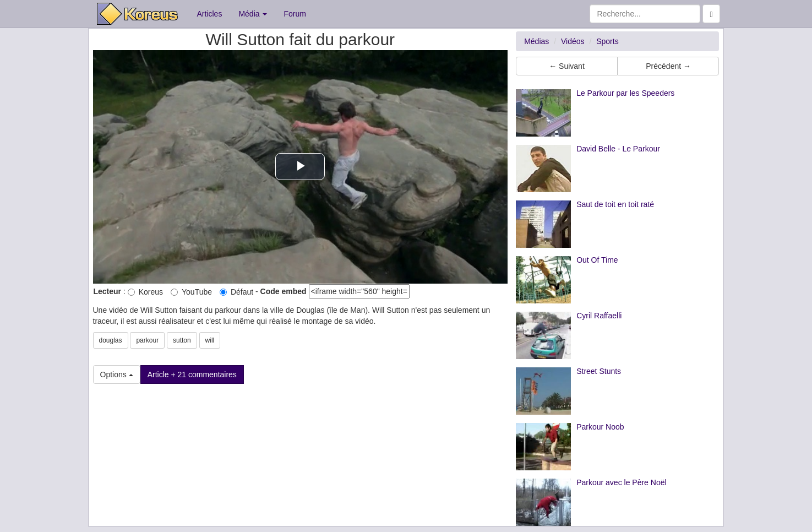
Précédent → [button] (668, 66)
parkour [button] (147, 340)
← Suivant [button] (567, 66)
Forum (295, 14)
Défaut (236, 292)
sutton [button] (182, 340)
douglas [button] (111, 340)
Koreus (145, 292)
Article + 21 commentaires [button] (192, 374)
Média (253, 14)
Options (117, 374)
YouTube (191, 292)
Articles (210, 14)
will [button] (210, 340)
